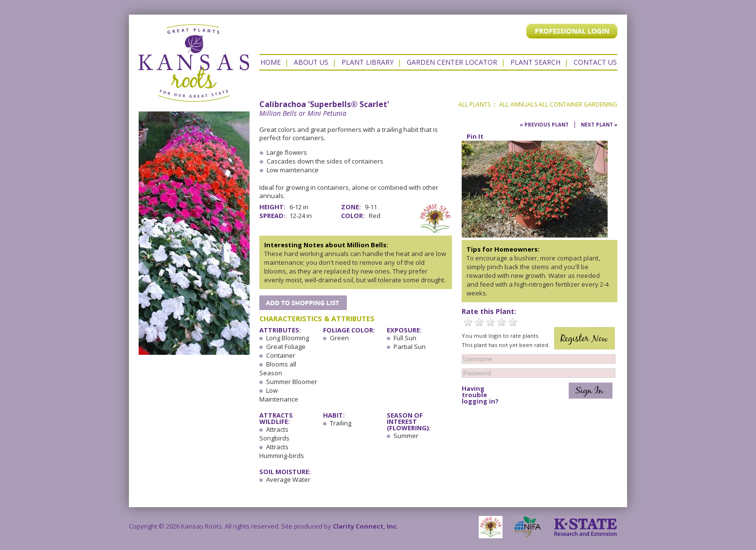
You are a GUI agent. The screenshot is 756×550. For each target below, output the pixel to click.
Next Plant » (599, 125)
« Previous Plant (544, 125)
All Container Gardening (578, 104)
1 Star (468, 322)
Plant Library (368, 62)
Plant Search (535, 62)
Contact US (595, 62)
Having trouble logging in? (480, 395)
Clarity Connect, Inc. (366, 526)
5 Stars (513, 322)
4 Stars (502, 322)
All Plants (474, 104)
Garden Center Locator (452, 62)
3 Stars (490, 322)
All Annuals (518, 104)
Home (270, 62)
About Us (311, 62)
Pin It (475, 136)
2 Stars (479, 322)
